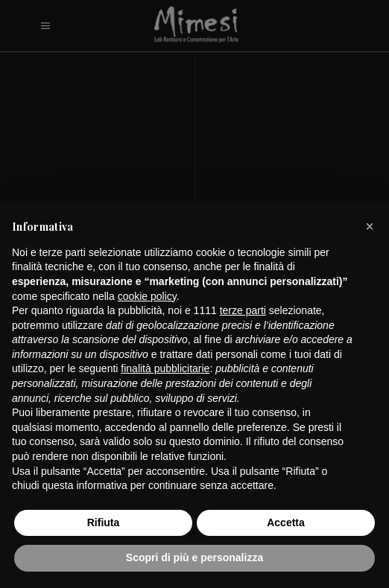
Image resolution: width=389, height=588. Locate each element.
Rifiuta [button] (104, 523)
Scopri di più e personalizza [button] (194, 557)
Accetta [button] (286, 523)
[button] (370, 226)
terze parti (243, 310)
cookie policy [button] (147, 296)
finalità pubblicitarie (165, 368)
